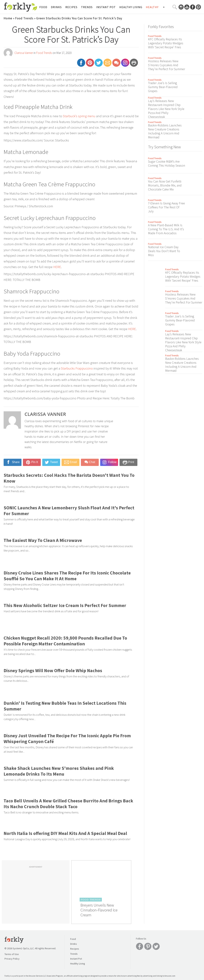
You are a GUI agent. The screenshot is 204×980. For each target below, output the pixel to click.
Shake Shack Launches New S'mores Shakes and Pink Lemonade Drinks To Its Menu (59, 771)
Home (8, 18)
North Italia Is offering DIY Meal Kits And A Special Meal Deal (65, 833)
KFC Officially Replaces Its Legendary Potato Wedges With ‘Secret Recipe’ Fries (166, 43)
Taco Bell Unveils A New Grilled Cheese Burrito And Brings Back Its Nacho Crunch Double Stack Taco (68, 804)
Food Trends (24, 18)
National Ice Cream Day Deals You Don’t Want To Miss (164, 251)
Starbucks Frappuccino (77, 368)
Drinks (56, 7)
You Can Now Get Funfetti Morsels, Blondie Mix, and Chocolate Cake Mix (165, 185)
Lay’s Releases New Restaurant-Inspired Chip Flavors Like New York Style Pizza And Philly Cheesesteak (166, 109)
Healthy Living (131, 7)
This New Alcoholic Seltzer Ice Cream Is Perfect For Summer (65, 605)
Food (43, 7)
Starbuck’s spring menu (79, 116)
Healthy (152, 7)
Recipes (71, 7)
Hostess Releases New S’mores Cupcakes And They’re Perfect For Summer (167, 65)
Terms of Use (12, 954)
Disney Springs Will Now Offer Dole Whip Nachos (53, 671)
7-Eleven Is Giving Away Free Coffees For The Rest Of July (166, 207)
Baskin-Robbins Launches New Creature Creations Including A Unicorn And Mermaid (165, 131)
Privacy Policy (12, 959)
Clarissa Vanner (24, 53)
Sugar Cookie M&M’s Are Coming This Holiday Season (167, 164)
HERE (57, 267)
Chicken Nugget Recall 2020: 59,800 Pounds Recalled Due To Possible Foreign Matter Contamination (65, 641)
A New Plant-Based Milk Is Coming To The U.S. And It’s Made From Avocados (166, 229)
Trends (87, 7)
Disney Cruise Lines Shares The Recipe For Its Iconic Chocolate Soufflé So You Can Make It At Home (67, 576)
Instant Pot (106, 7)
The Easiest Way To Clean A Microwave (43, 540)
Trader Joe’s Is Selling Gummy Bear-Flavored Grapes (163, 87)
